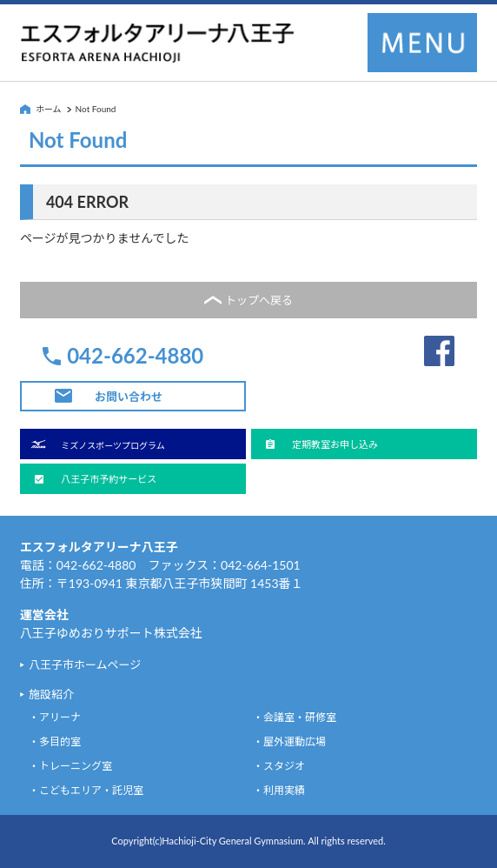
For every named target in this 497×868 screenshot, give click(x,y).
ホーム (49, 109)
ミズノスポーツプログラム (113, 445)
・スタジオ (279, 766)
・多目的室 (55, 741)
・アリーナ (55, 717)
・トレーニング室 (70, 766)
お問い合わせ (129, 397)
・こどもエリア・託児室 (86, 790)
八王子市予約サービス (109, 479)
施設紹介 (51, 694)
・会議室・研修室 (295, 717)
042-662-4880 (135, 356)
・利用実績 (279, 790)
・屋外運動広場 (289, 741)
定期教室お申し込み (335, 444)
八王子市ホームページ (85, 664)
